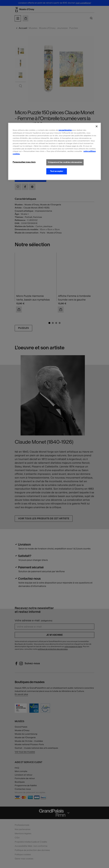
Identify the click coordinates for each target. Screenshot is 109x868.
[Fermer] (97, 126)
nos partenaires (65, 130)
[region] (54, 151)
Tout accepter (57, 171)
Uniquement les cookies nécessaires (65, 162)
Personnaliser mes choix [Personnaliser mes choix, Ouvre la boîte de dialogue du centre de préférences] (24, 162)
